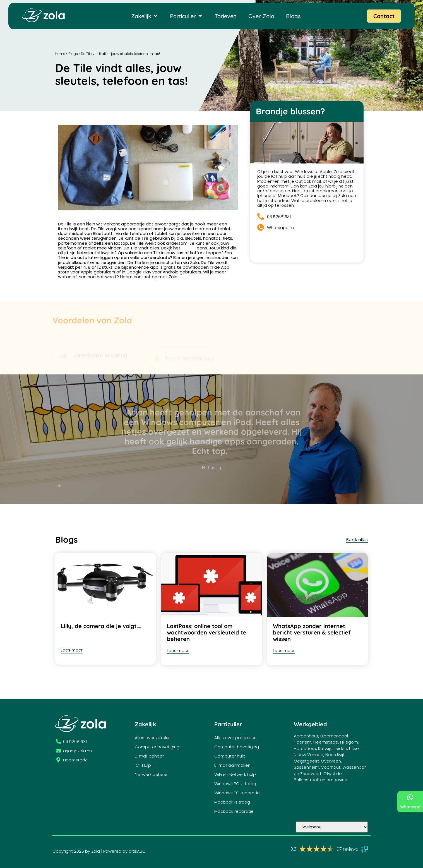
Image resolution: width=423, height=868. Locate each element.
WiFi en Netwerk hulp (235, 774)
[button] (59, 486)
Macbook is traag (232, 802)
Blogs (73, 54)
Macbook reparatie (234, 811)
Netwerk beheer (151, 774)
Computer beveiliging (157, 747)
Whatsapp (410, 807)
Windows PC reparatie (237, 793)
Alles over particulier (235, 738)
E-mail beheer (149, 756)
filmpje (189, 248)
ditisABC (137, 851)
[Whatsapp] (410, 797)
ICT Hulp (143, 765)
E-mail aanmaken (232, 765)
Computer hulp (230, 756)
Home (60, 54)
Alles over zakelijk (152, 738)
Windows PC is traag (235, 784)
